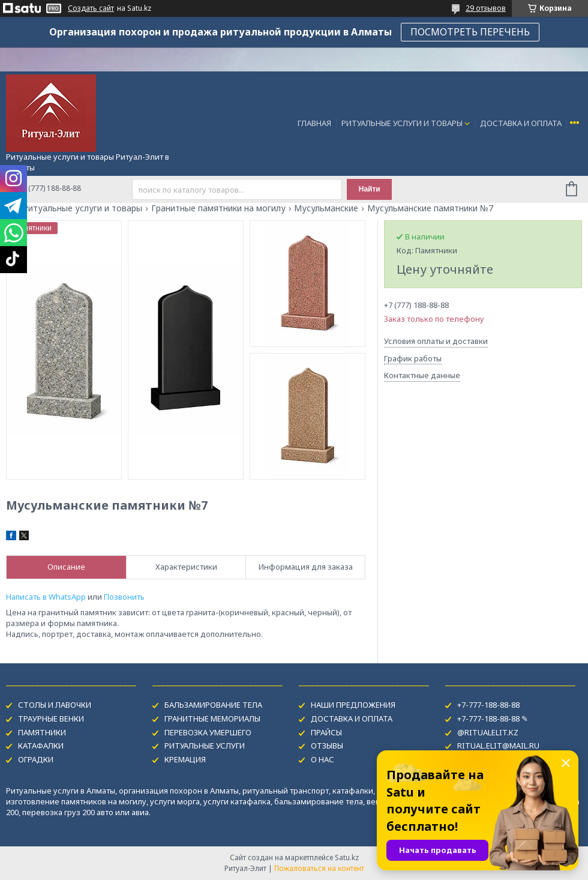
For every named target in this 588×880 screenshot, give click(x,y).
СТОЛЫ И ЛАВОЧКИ (55, 705)
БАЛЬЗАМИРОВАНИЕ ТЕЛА (213, 705)
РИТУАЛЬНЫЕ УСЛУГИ (205, 746)
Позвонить (124, 597)
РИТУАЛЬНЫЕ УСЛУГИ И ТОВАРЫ (402, 123)
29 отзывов (486, 8)
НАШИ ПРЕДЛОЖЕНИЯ (353, 705)
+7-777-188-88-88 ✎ (493, 719)
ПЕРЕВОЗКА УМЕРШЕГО (208, 732)
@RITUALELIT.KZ (488, 732)
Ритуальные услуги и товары (82, 208)
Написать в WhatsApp (46, 597)
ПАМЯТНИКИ (42, 732)
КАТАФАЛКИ (41, 746)
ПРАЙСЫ (326, 732)
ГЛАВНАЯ (314, 123)
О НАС (322, 759)
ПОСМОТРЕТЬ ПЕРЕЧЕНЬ (470, 32)
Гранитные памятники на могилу (218, 208)
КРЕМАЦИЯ (185, 759)
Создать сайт (91, 8)
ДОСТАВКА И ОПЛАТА (521, 123)
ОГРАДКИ (36, 759)
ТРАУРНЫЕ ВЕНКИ (51, 719)
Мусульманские (326, 208)
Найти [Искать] (370, 189)
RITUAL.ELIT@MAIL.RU (498, 746)
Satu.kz (347, 857)
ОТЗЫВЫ (327, 746)
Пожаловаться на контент (319, 868)
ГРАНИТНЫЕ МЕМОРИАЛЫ (212, 719)
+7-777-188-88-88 (488, 705)
